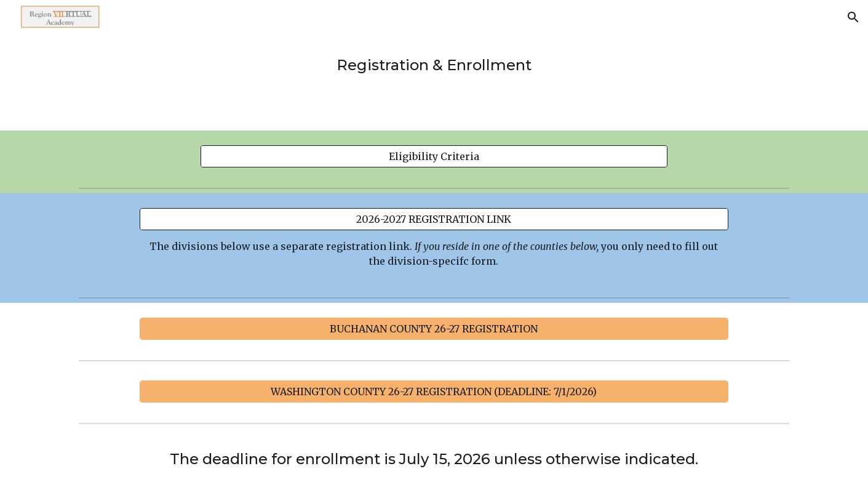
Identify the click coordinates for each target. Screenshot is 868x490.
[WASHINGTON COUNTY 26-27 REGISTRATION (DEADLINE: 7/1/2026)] (434, 392)
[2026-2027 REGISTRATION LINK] (434, 219)
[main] (434, 65)
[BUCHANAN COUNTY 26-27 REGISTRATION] (434, 329)
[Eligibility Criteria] (434, 156)
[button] (853, 17)
